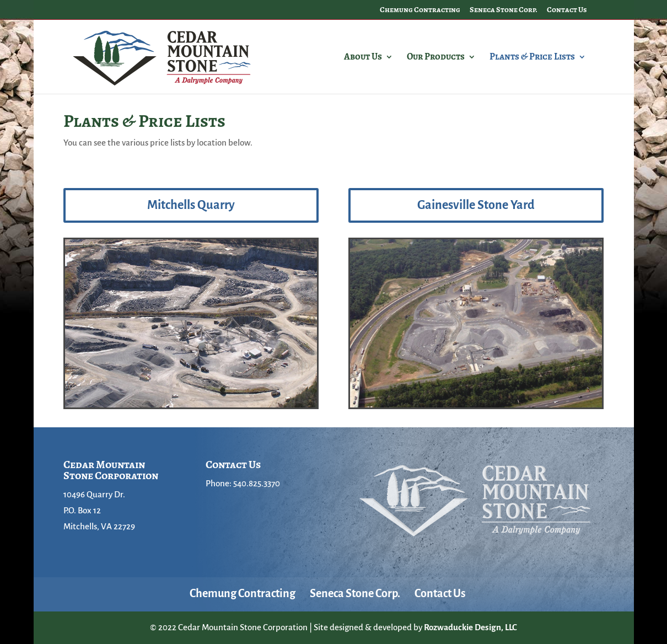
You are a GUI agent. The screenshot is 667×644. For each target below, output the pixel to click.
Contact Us (567, 10)
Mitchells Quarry (191, 205)
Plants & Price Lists (532, 58)
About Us (363, 58)
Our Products (436, 58)
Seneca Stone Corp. (504, 10)
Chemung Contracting (420, 10)
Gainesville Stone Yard (476, 205)
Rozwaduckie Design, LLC (470, 627)
